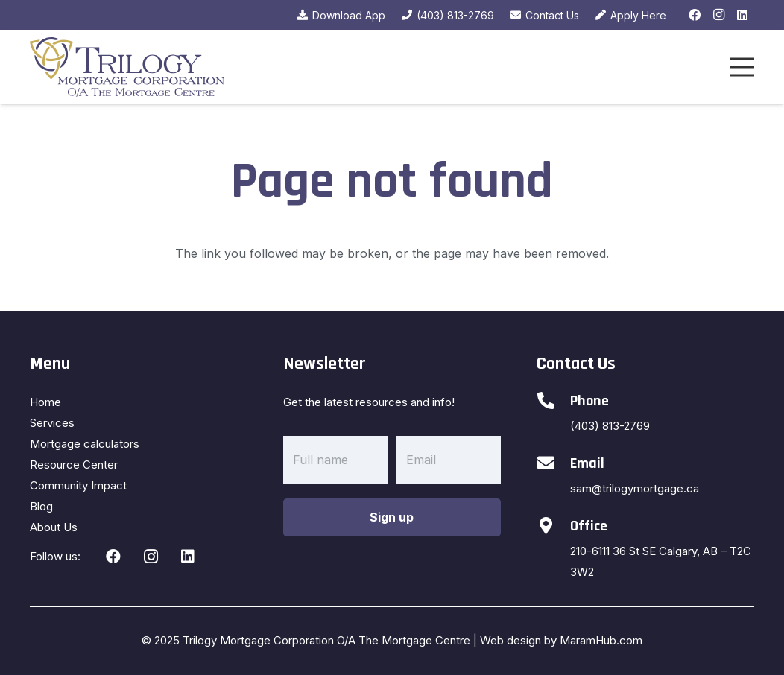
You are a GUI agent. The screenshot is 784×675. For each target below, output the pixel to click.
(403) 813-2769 (610, 426)
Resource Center (74, 465)
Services (52, 423)
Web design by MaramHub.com (561, 640)
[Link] (127, 67)
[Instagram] (718, 15)
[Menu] (742, 67)
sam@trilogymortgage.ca (635, 488)
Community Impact (78, 485)
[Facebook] (695, 15)
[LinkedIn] (742, 15)
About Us (54, 527)
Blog (41, 506)
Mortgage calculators (85, 444)
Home (45, 402)
